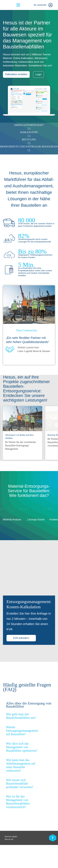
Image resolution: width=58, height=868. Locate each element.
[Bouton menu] (18, 5)
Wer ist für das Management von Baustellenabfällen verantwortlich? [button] (18, 825)
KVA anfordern (21, 661)
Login (39, 74)
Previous (43, 400)
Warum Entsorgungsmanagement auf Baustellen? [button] (22, 754)
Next (52, 400)
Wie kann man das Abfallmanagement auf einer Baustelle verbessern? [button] (21, 788)
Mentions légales (11, 860)
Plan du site (9, 862)
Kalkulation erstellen (16, 74)
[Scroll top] (53, 838)
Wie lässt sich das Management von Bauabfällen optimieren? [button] (22, 770)
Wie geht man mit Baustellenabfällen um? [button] (21, 739)
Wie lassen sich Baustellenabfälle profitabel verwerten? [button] (20, 807)
